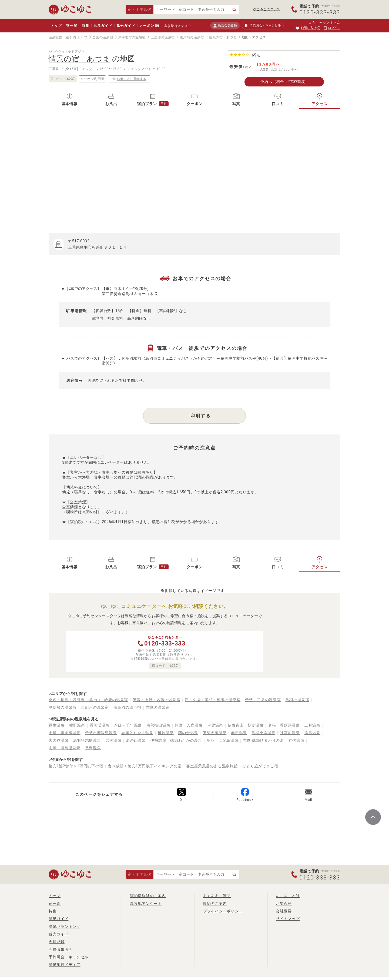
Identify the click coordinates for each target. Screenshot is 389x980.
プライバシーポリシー (223, 911)
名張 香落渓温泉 (284, 725)
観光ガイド (126, 26)
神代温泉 (296, 740)
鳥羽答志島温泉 (87, 740)
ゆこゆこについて (267, 9)
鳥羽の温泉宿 (297, 700)
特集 (86, 26)
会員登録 (57, 942)
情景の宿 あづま (223, 37)
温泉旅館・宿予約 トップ (68, 37)
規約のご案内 (215, 904)
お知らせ (284, 904)
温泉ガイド (103, 26)
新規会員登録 (225, 26)
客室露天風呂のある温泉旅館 (212, 766)
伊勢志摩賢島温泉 (101, 733)
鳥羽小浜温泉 (263, 733)
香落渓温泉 (100, 725)
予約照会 (263, 26)
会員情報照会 (61, 949)
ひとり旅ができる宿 (260, 766)
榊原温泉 (166, 733)
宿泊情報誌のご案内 (148, 896)
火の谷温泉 (59, 740)
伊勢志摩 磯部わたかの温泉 (176, 740)
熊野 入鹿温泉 (189, 725)
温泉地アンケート (146, 904)
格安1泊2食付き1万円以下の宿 (76, 766)
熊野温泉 (77, 725)
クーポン (149, 26)
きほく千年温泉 (128, 725)
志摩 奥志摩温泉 (65, 733)
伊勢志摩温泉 (214, 733)
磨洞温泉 (113, 740)
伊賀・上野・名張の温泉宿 (156, 700)
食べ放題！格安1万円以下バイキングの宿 (145, 766)
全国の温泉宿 (103, 37)
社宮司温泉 (290, 733)
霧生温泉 (57, 725)
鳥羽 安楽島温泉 (223, 740)
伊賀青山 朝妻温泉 (246, 725)
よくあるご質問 (217, 896)
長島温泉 (93, 748)
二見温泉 (312, 725)
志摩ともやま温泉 (137, 733)
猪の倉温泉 (188, 733)
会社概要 (284, 911)
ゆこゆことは (288, 896)
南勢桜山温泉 (158, 725)
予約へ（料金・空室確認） (284, 82)
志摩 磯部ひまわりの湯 (263, 740)
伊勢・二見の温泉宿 (263, 700)
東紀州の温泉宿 (95, 707)
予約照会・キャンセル (68, 957)
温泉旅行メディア (177, 26)
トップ (56, 26)
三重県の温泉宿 (163, 37)
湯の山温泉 (136, 740)
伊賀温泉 (215, 725)
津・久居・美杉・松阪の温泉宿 (213, 700)
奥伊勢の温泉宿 (63, 707)
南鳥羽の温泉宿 (192, 37)
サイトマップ (288, 919)
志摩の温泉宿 (158, 707)
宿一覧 (72, 26)
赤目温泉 (239, 733)
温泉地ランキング (65, 927)
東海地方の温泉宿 (132, 37)
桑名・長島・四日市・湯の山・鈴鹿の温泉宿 (88, 700)
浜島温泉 (312, 733)
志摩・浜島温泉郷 (65, 748)
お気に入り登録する (129, 79)
